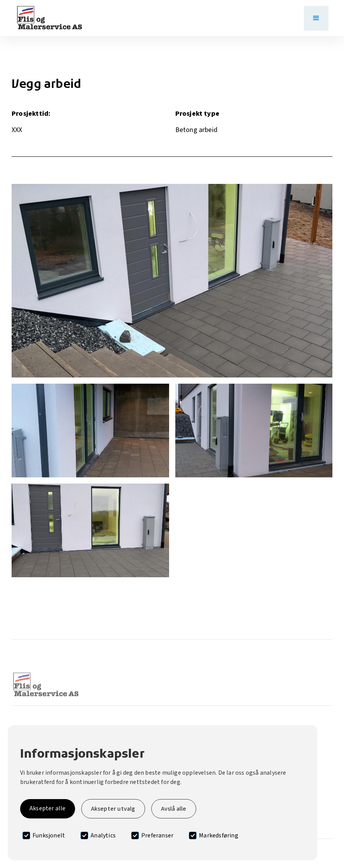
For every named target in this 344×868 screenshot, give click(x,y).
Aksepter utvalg (113, 809)
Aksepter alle (48, 808)
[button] (316, 18)
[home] (49, 18)
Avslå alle (174, 809)
